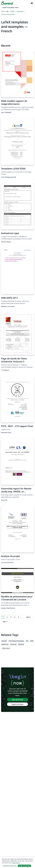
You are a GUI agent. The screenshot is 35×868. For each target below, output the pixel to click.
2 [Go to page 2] (7, 617)
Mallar (13, 11)
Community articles (8, 14)
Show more (6, 648)
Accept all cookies (24, 866)
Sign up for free (18, 700)
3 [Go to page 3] (11, 617)
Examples (20, 11)
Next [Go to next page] (29, 617)
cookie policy (16, 863)
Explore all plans (18, 704)
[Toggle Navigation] (32, 3)
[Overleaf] (7, 3)
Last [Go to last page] (5, 622)
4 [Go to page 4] (15, 617)
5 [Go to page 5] (19, 617)
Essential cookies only (10, 866)
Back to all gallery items (10, 7)
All (7, 11)
